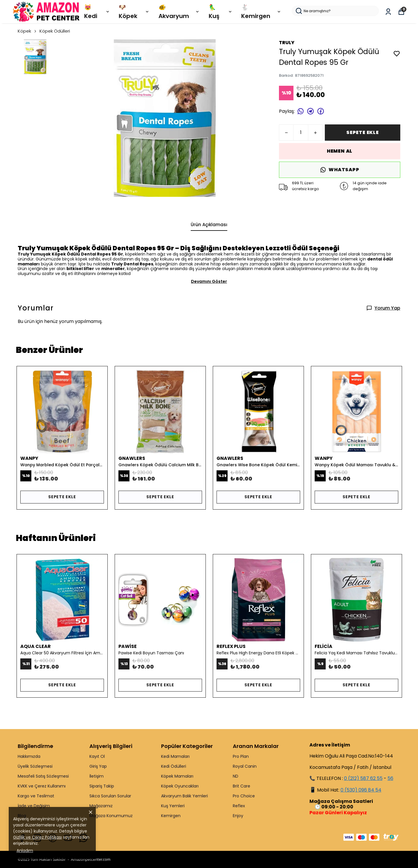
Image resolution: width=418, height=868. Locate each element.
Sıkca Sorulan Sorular (110, 796)
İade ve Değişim (34, 806)
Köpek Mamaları (177, 776)
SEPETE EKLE (363, 132)
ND (236, 776)
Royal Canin (245, 766)
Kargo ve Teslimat (36, 796)
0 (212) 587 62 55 (363, 778)
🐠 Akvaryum (179, 12)
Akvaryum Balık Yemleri (184, 796)
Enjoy (238, 816)
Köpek (27, 31)
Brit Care (242, 786)
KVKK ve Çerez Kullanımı (42, 786)
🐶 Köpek (134, 12)
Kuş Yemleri (173, 806)
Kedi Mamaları (175, 756)
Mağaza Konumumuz (111, 816)
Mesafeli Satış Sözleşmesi (43, 776)
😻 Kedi (97, 12)
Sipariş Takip (102, 786)
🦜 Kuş (221, 12)
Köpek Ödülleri (55, 31)
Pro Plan (241, 756)
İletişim (97, 776)
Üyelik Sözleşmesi (35, 766)
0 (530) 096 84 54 (361, 790)
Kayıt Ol (97, 756)
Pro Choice (244, 796)
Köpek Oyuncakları (180, 786)
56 (390, 778)
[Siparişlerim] (388, 12)
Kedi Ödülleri (174, 766)
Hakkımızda (29, 756)
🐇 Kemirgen (261, 12)
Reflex (239, 806)
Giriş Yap (98, 766)
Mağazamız (101, 806)
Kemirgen (171, 816)
